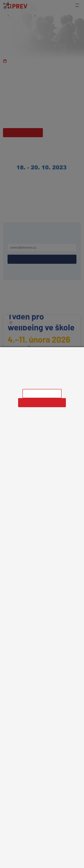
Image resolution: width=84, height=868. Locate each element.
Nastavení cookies (42, 393)
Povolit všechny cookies (42, 403)
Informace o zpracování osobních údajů (42, 384)
